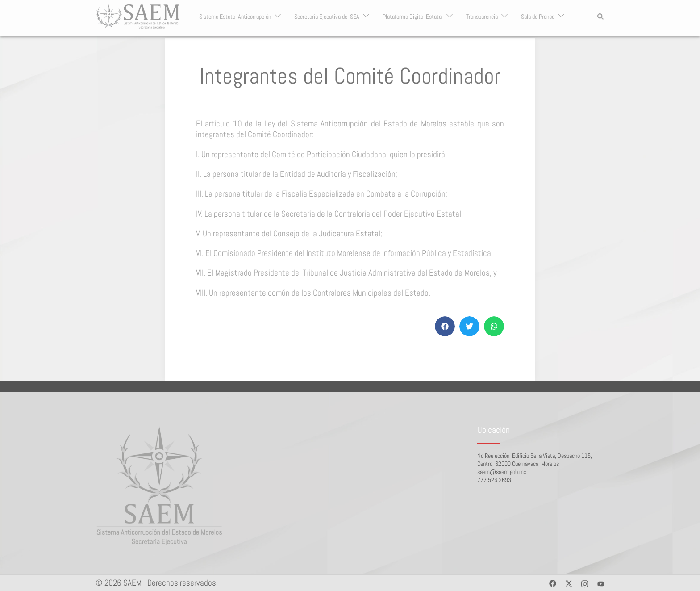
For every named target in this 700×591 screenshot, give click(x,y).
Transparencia (482, 17)
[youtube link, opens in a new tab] (601, 583)
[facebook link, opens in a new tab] (553, 583)
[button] (601, 17)
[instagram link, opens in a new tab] (585, 583)
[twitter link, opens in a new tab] (569, 583)
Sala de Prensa (538, 17)
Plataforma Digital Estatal (413, 17)
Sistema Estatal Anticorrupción (235, 17)
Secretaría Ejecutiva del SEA (327, 17)
